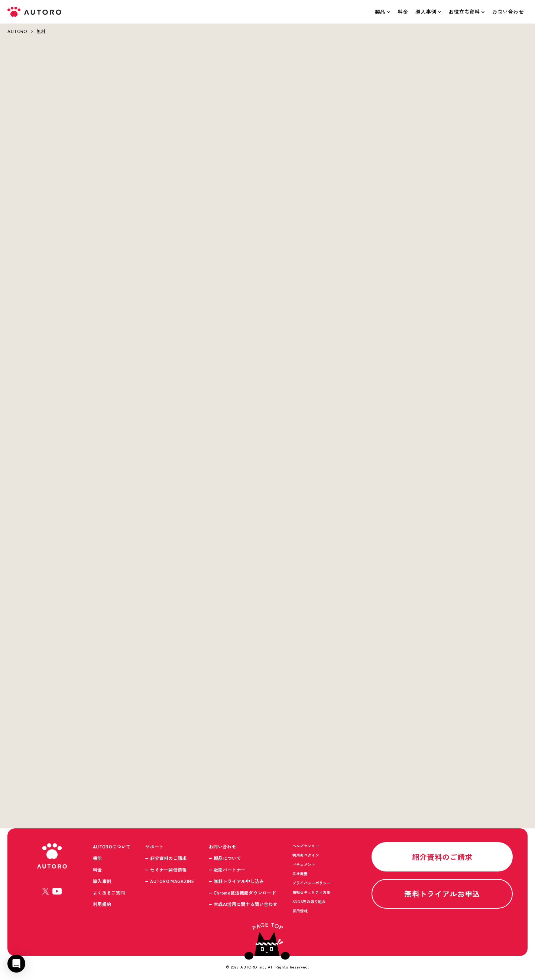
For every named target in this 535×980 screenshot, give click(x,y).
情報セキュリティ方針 (312, 892)
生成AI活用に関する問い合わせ (246, 904)
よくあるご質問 (109, 893)
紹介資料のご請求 (168, 858)
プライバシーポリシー (312, 883)
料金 (403, 12)
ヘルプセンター (306, 846)
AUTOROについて (112, 847)
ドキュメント (304, 865)
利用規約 (102, 904)
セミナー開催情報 (168, 870)
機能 (98, 858)
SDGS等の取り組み (309, 902)
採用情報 (300, 911)
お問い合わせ (508, 12)
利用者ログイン (306, 855)
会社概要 (300, 874)
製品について (227, 858)
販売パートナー (230, 870)
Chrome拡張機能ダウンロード (245, 893)
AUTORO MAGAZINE (172, 881)
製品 (380, 12)
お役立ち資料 (464, 12)
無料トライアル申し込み (239, 881)
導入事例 (426, 12)
